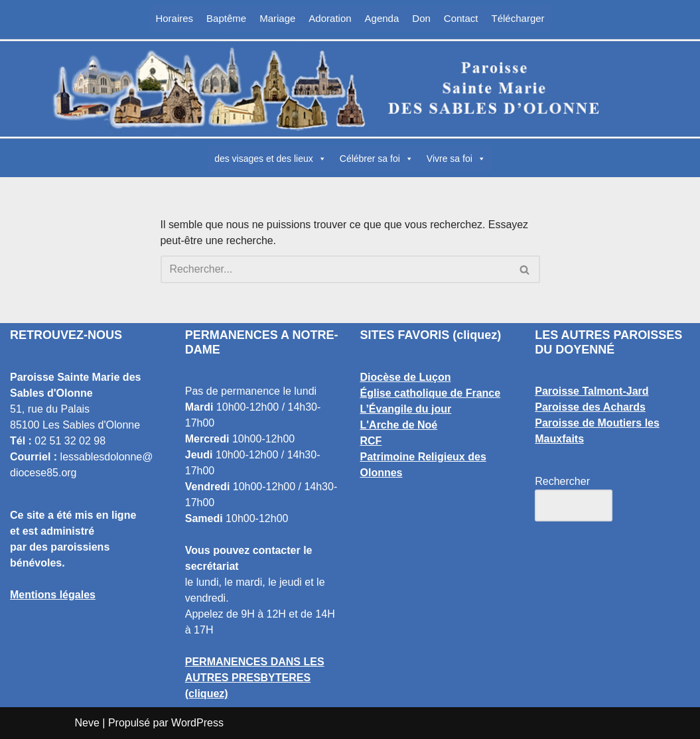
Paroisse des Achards (590, 407)
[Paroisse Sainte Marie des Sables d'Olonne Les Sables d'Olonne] (350, 89)
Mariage (277, 18)
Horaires (174, 18)
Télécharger (518, 18)
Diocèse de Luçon (406, 377)
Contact (461, 18)
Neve (87, 723)
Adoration (330, 18)
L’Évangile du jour (406, 409)
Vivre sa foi (456, 159)
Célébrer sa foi (377, 159)
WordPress (197, 723)
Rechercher (562, 481)
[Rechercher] (335, 269)
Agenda (382, 18)
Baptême (226, 18)
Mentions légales (53, 595)
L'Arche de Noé (399, 425)
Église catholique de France (431, 393)
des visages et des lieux (270, 159)
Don (421, 18)
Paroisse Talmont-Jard (592, 391)
